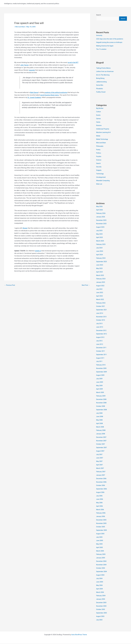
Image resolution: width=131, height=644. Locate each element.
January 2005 (101, 558)
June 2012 (100, 345)
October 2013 (101, 320)
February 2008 (101, 431)
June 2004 (100, 582)
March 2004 (100, 593)
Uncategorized (101, 177)
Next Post (86, 285)
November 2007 (102, 441)
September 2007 (102, 448)
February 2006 (101, 513)
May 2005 (100, 544)
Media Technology (102, 140)
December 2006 (102, 479)
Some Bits (100, 86)
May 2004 (100, 586)
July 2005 (100, 537)
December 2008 (102, 400)
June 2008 (100, 417)
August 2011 (101, 358)
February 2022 (101, 303)
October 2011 (101, 351)
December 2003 (102, 603)
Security (99, 167)
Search (99, 15)
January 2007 (101, 475)
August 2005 (101, 534)
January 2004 (101, 600)
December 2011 (102, 348)
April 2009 (100, 389)
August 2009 (101, 376)
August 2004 (101, 575)
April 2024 (100, 255)
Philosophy (100, 147)
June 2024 (100, 252)
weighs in (38, 251)
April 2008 (100, 424)
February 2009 (101, 396)
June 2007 (100, 458)
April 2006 (100, 506)
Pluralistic (100, 89)
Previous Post (10, 285)
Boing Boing (100, 79)
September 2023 (102, 262)
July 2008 (100, 413)
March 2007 (100, 469)
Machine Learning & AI (104, 133)
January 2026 (101, 217)
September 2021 (102, 310)
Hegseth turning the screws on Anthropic (110, 43)
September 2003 (102, 613)
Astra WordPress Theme (79, 635)
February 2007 (101, 472)
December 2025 (102, 221)
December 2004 (102, 562)
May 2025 (100, 234)
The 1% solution (102, 49)
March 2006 (100, 510)
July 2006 (100, 496)
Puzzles (99, 157)
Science (99, 160)
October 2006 (101, 486)
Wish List (99, 184)
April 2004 (100, 589)
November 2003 (102, 606)
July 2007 (100, 455)
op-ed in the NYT (73, 62)
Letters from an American (105, 72)
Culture (99, 112)
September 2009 (102, 372)
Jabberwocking (101, 82)
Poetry (98, 150)
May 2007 (100, 462)
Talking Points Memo (103, 68)
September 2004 (102, 572)
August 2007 (101, 451)
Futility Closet (101, 92)
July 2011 (100, 362)
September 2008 (102, 410)
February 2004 (101, 596)
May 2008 (100, 420)
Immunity (99, 36)
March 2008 (100, 427)
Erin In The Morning (103, 75)
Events (98, 116)
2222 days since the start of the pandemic (111, 39)
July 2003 (100, 620)
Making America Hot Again (105, 46)
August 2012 (101, 338)
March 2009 (100, 393)
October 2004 (101, 568)
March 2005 (100, 551)
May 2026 (100, 207)
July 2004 (100, 579)
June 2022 (100, 293)
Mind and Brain (20, 27)
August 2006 (101, 493)
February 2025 (101, 245)
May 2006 (100, 503)
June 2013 (100, 327)
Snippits (99, 171)
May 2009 (100, 386)
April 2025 (100, 238)
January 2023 (101, 283)
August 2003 (101, 617)
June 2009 (100, 382)
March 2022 (100, 300)
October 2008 (101, 407)
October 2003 (101, 610)
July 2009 (100, 379)
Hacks (98, 122)
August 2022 (101, 286)
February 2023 (101, 279)
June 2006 (100, 500)
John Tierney (25, 65)
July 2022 (100, 289)
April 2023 (100, 272)
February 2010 (101, 365)
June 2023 (100, 265)
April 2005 (100, 548)
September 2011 (102, 355)
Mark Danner (34, 92)
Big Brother (100, 109)
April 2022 (100, 296)
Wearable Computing (103, 181)
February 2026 (101, 214)
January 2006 (101, 517)
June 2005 (100, 541)
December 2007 (102, 438)
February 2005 (101, 555)
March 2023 (100, 276)
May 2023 (100, 269)
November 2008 (102, 403)
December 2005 (102, 520)
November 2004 (102, 565)
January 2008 (101, 434)
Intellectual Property (103, 129)
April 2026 (100, 210)
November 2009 (102, 369)
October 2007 (101, 444)
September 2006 (102, 489)
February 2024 (101, 258)
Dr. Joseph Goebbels (39, 97)
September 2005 (102, 531)
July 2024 (100, 248)
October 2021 (101, 307)
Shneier (25, 228)
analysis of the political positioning (57, 92)
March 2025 (100, 241)
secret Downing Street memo (53, 95)
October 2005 (101, 527)
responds (32, 70)
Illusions (99, 126)
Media (98, 136)
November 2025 (102, 224)
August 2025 (101, 227)
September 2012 (102, 334)
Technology (100, 174)
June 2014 (100, 314)
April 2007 (100, 465)
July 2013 (100, 324)
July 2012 (100, 341)
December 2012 (102, 331)
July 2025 (100, 231)
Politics (99, 153)
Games (99, 119)
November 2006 (102, 482)
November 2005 (102, 524)
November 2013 (102, 317)
